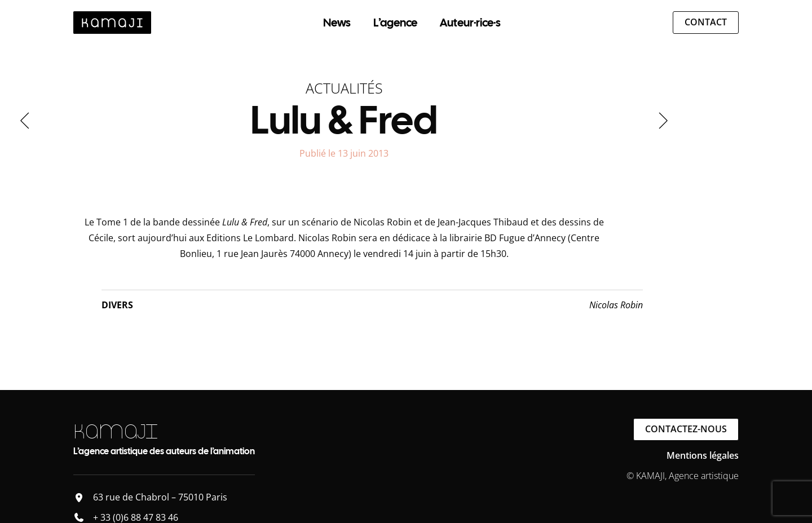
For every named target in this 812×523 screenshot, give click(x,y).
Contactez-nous (686, 429)
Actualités (344, 88)
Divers (117, 305)
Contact (706, 22)
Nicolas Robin (616, 305)
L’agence (395, 23)
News (337, 23)
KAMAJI (115, 431)
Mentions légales (703, 455)
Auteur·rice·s (470, 23)
